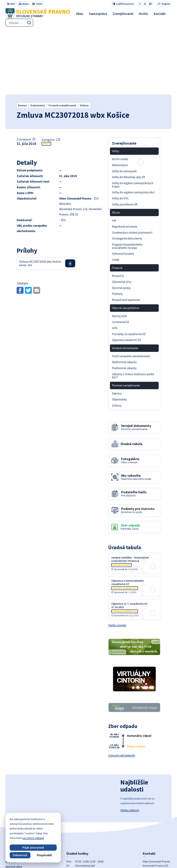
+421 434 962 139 (152, 825)
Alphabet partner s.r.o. (58, 859)
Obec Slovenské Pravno (108, 859)
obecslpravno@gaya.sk (157, 829)
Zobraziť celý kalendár (122, 690)
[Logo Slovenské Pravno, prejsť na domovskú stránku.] (38, 13)
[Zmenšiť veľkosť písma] (140, 4)
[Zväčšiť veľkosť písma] (150, 4)
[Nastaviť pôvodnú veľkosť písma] (145, 4)
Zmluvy (46, 79)
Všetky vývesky (117, 560)
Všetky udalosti (130, 745)
